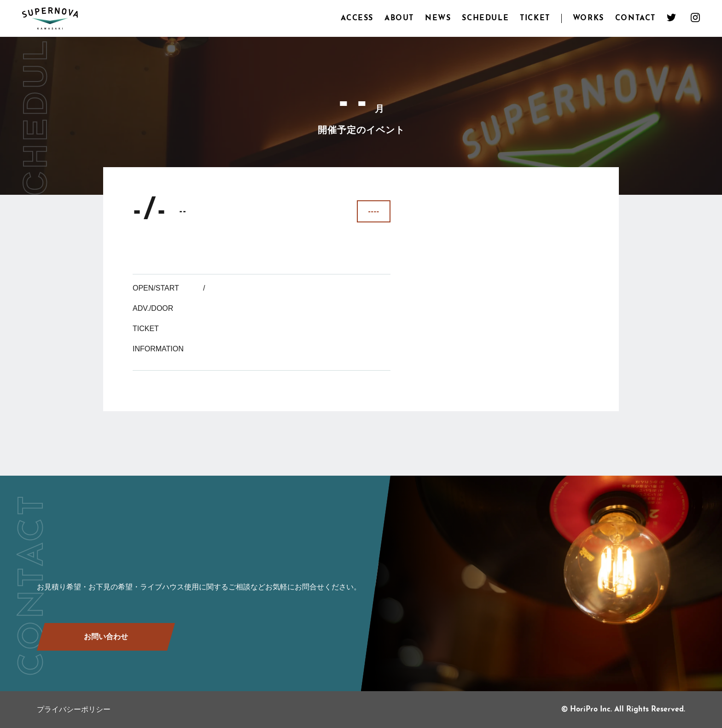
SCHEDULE (485, 18)
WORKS (588, 18)
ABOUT (399, 18)
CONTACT (635, 18)
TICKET (535, 18)
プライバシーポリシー (74, 710)
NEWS (438, 18)
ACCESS (357, 18)
